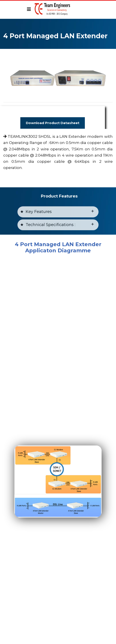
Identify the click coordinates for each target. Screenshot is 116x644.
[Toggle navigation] (29, 9)
